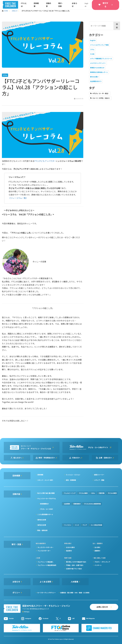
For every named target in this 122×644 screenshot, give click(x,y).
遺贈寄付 (97, 551)
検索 (117, 26)
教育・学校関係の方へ (47, 458)
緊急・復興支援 (42, 530)
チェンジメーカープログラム (47, 498)
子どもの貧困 (112, 493)
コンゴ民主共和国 (96, 525)
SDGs (93, 493)
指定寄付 (69, 551)
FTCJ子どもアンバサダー (45, 161)
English (93, 40)
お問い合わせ (102, 607)
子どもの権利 (83, 493)
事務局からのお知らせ (97, 68)
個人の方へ (18, 458)
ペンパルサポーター (44, 551)
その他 (92, 54)
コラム (92, 49)
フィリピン (68, 525)
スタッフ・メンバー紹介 (45, 480)
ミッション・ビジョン (73, 475)
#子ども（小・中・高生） (101, 93)
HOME (5, 11)
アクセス (27, 612)
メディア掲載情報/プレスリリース (101, 58)
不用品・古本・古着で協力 (75, 565)
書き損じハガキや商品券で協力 (76, 562)
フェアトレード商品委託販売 (47, 565)
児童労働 (102, 493)
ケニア (85, 525)
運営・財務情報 (71, 480)
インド (77, 525)
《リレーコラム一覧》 (18, 198)
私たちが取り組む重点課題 (46, 493)
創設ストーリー (99, 475)
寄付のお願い (94, 77)
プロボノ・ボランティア (102, 562)
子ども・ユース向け (47, 509)
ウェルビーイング (70, 493)
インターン (98, 565)
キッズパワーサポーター (46, 547)
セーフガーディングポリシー (47, 593)
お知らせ (15, 11)
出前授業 (67, 504)
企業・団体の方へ (106, 458)
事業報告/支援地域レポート (99, 72)
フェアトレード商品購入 (46, 562)
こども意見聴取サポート (45, 514)
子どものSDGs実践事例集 (92, 504)
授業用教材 (77, 504)
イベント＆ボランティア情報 (99, 45)
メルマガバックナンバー (98, 63)
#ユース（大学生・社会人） (102, 98)
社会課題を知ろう (96, 81)
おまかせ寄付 (70, 547)
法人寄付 (97, 547)
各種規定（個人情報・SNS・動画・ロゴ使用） (75, 593)
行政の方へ (76, 458)
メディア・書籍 (99, 480)
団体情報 (40, 475)
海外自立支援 (42, 525)
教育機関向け (45, 504)
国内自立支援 (42, 520)
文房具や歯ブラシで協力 (74, 569)
